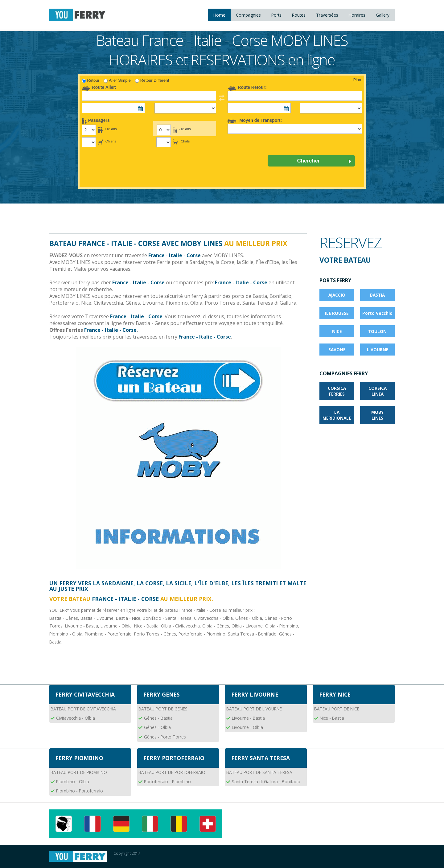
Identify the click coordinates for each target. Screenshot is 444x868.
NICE (337, 331)
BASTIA (377, 295)
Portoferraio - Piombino (167, 782)
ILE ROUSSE (337, 313)
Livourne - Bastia (248, 718)
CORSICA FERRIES (337, 391)
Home (219, 15)
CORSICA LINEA (378, 391)
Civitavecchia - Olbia (76, 718)
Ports (276, 15)
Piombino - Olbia (73, 782)
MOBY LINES (377, 415)
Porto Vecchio (377, 313)
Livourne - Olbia (247, 727)
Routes (299, 15)
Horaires (357, 15)
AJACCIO (337, 295)
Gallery (383, 15)
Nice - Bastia (332, 718)
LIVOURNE (378, 350)
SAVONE (337, 350)
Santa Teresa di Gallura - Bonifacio (266, 782)
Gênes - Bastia (158, 718)
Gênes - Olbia (157, 727)
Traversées (327, 15)
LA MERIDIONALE (337, 415)
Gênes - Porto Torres (165, 737)
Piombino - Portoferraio (80, 791)
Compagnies (248, 15)
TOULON (377, 331)
